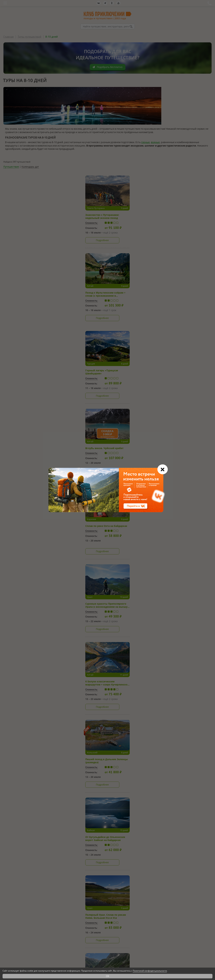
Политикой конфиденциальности (150, 971)
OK (108, 976)
